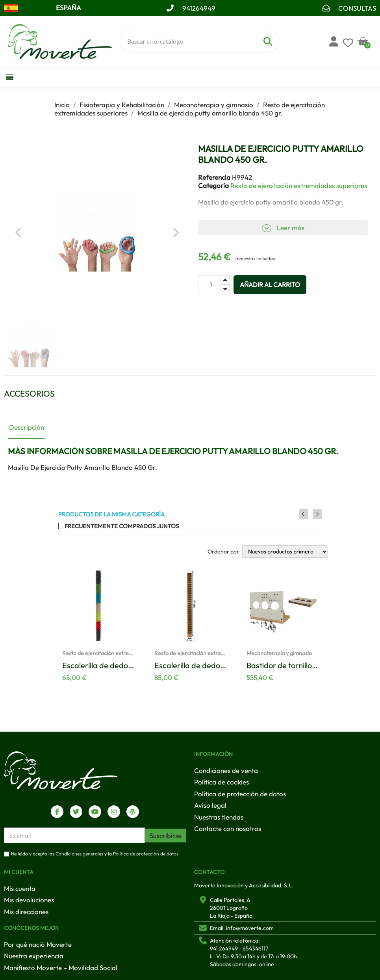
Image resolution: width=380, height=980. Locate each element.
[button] (18, 233)
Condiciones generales (79, 854)
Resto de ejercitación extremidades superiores (299, 185)
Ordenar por (223, 551)
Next (317, 514)
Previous (307, 514)
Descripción (27, 427)
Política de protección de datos (146, 854)
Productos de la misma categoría (111, 514)
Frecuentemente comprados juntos (122, 526)
